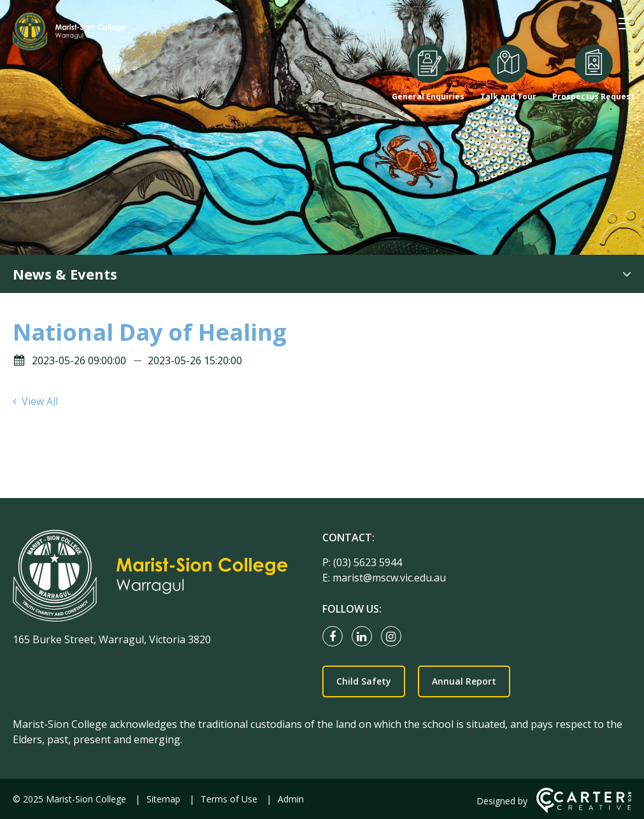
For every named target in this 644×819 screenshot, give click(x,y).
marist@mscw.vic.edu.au (389, 578)
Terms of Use (229, 799)
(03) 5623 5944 (368, 562)
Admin (291, 799)
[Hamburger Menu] (625, 24)
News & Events (65, 274)
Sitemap (163, 799)
